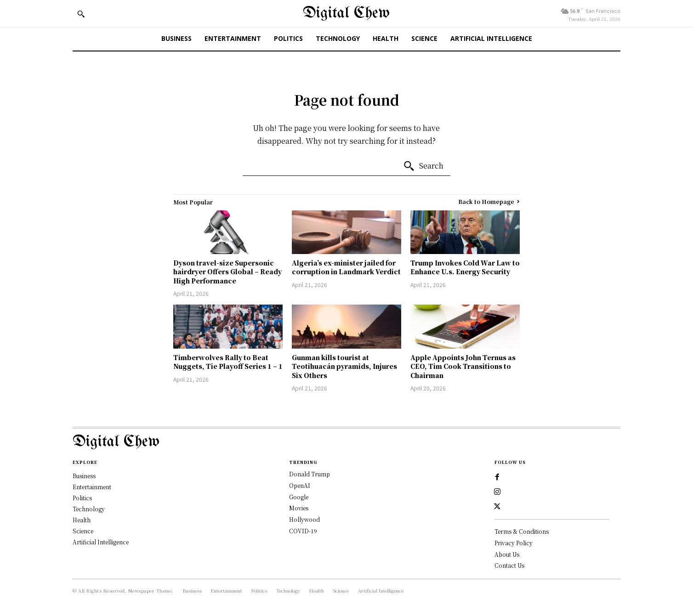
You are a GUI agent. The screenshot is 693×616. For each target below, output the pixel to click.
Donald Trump (310, 474)
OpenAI (300, 485)
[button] (81, 14)
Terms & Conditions (522, 531)
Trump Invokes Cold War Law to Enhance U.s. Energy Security (465, 267)
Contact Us (509, 565)
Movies (299, 508)
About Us (507, 554)
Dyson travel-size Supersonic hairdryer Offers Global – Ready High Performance (227, 272)
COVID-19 (303, 531)
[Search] (423, 166)
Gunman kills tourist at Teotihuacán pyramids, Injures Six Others (344, 366)
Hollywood (304, 519)
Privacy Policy (514, 543)
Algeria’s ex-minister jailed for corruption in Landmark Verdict (346, 267)
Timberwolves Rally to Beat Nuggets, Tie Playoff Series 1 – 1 (228, 362)
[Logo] (346, 442)
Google (299, 497)
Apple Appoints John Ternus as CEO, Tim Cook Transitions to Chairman (463, 366)
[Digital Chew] (346, 14)
